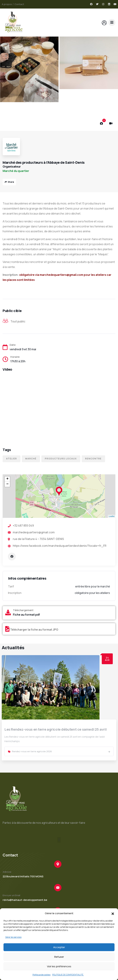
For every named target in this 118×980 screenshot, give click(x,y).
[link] (109, 752)
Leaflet (112, 516)
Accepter (59, 947)
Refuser (59, 957)
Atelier (12, 459)
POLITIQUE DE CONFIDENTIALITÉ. (68, 975)
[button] (113, 913)
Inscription (15, 593)
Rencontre (93, 459)
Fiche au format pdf (26, 615)
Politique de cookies (41, 975)
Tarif (11, 586)
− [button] (7, 484)
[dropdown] (112, 22)
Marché (31, 459)
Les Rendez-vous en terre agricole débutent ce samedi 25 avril (56, 729)
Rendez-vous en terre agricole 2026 (32, 751)
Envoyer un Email (11, 895)
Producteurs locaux (61, 459)
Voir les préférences (59, 966)
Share (9, 182)
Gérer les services (13, 937)
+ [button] (7, 479)
